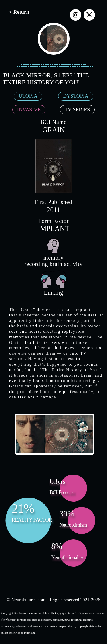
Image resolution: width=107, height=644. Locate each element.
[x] (89, 15)
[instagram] (76, 15)
